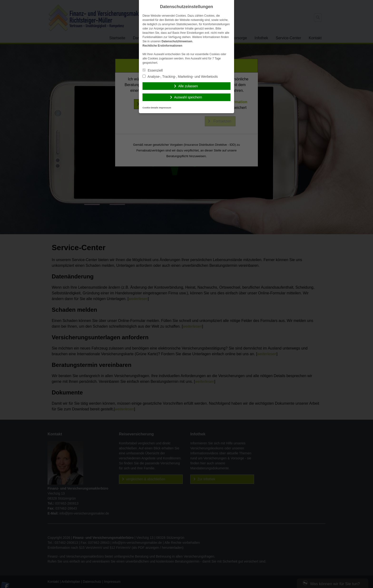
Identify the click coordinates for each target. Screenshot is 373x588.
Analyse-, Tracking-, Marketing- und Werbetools (180, 77)
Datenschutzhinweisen (177, 41)
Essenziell (153, 70)
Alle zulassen (188, 86)
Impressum (165, 108)
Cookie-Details (150, 108)
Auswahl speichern (188, 97)
